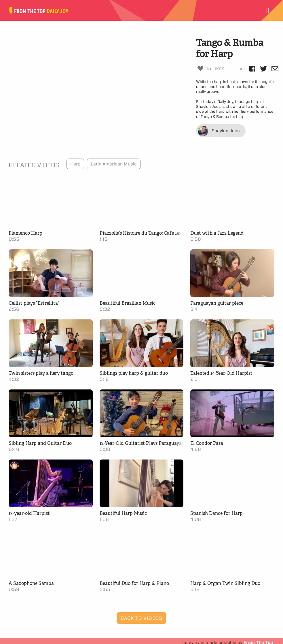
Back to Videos (141, 618)
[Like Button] (200, 68)
